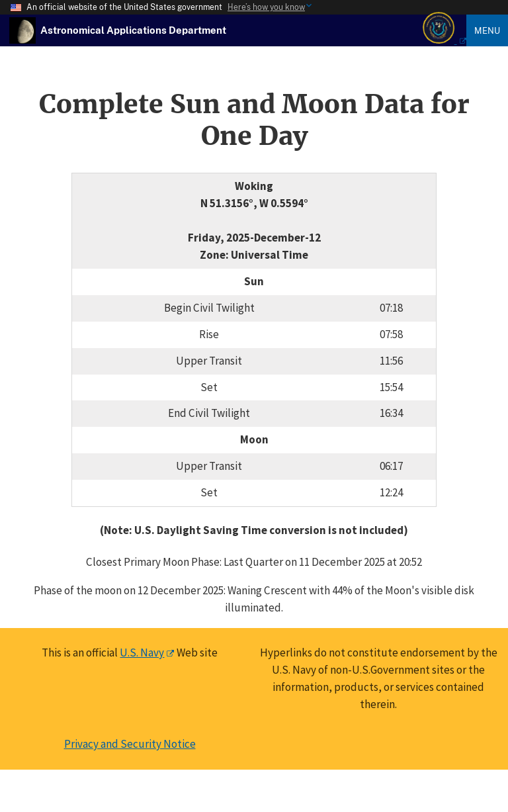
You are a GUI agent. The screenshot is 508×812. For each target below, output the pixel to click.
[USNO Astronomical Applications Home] (133, 30)
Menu (487, 30)
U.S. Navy (142, 653)
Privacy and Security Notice (130, 744)
